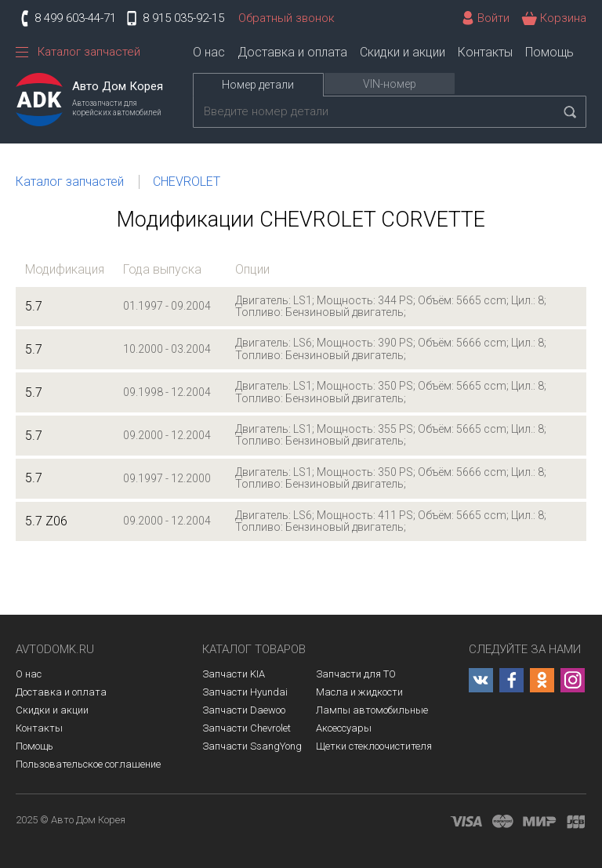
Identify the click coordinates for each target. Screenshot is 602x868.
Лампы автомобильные (372, 710)
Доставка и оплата (292, 52)
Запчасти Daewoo (244, 710)
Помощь (549, 52)
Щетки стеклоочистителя (374, 746)
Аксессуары (344, 728)
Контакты (485, 52)
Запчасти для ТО (356, 674)
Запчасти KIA (234, 674)
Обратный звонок (286, 18)
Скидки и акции (403, 52)
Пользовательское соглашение (88, 764)
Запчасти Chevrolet (247, 728)
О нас (209, 52)
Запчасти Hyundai (245, 692)
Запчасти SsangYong (252, 746)
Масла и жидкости (359, 692)
